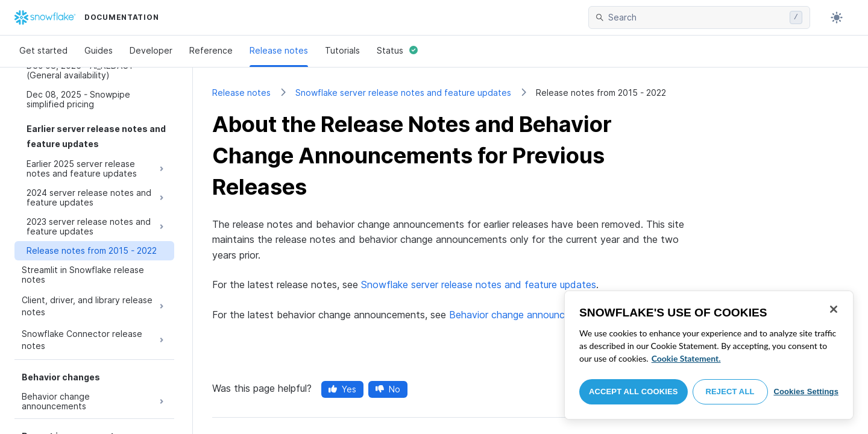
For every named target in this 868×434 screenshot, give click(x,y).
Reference (211, 50)
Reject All (730, 392)
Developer (151, 50)
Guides (99, 50)
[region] (709, 355)
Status (397, 50)
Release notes (279, 50)
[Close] (834, 309)
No (388, 389)
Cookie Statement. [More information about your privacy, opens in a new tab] (686, 358)
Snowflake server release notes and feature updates (403, 93)
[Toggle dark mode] (837, 17)
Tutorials (342, 50)
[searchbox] (697, 17)
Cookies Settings (806, 392)
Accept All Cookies (634, 392)
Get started (43, 50)
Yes (342, 389)
